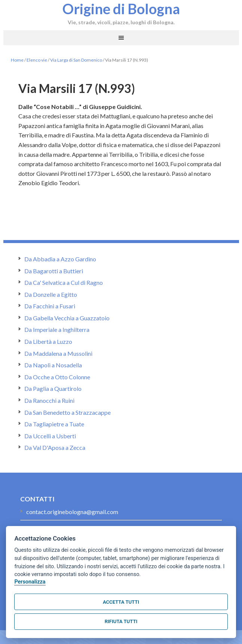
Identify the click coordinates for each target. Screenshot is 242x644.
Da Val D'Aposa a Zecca (55, 447)
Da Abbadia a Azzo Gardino (60, 259)
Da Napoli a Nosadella (53, 365)
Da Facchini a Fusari (50, 306)
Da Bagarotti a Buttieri (54, 271)
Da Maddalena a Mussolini (58, 353)
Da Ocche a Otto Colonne (57, 377)
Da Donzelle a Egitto (51, 294)
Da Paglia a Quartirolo (53, 388)
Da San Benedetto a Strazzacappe (68, 412)
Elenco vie (37, 60)
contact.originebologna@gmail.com (72, 512)
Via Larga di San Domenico (76, 60)
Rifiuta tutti (121, 621)
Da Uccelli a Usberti (50, 436)
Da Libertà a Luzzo (48, 341)
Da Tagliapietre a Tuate (54, 424)
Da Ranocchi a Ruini (49, 400)
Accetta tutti (121, 602)
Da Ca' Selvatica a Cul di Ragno (64, 282)
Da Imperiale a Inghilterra (57, 329)
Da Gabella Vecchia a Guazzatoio (67, 318)
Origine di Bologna (121, 9)
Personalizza (30, 582)
